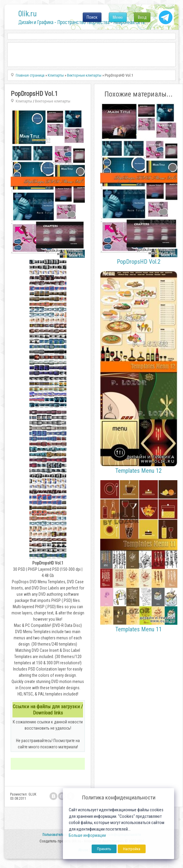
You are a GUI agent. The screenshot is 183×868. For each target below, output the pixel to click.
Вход (142, 17)
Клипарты (24, 101)
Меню (118, 17)
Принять (104, 849)
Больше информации (87, 835)
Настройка (132, 849)
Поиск (92, 17)
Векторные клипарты (53, 101)
